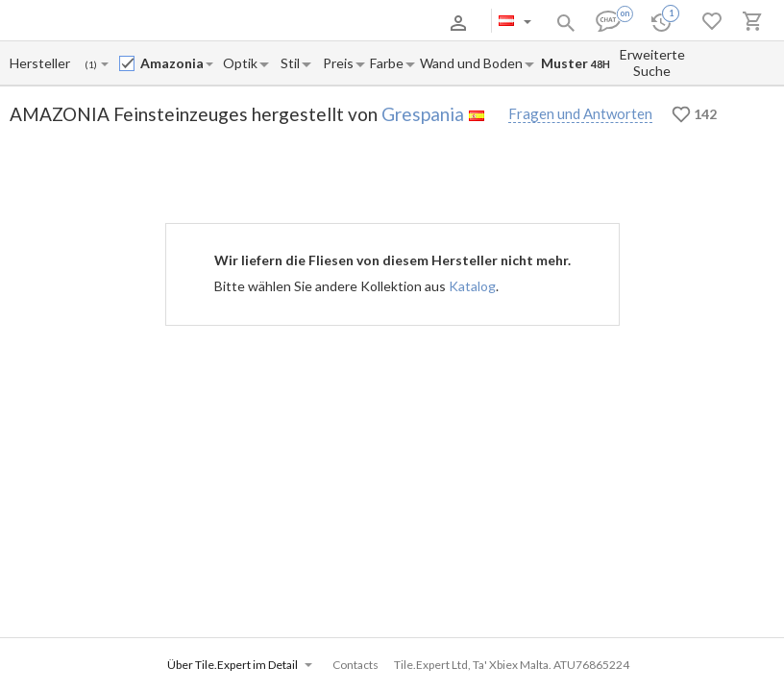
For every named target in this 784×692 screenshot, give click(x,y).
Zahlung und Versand (193, 23)
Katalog (472, 286)
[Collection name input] (172, 63)
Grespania (423, 114)
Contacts (355, 665)
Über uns (105, 23)
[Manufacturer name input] (41, 63)
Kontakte (280, 23)
